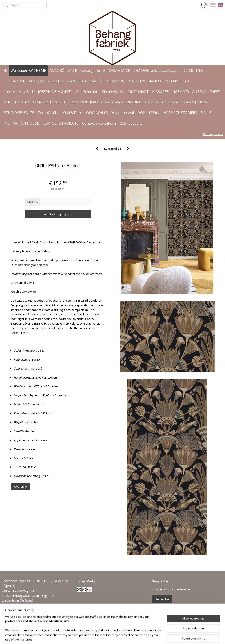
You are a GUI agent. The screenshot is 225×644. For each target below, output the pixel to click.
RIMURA (134, 102)
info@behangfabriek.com (31, 265)
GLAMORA (115, 81)
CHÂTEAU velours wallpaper (157, 71)
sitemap (96, 636)
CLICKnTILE (193, 71)
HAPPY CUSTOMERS (180, 113)
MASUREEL (161, 92)
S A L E (206, 113)
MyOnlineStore (161, 636)
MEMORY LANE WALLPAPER (197, 92)
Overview (20, 486)
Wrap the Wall (123, 113)
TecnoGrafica (48, 113)
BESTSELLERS (131, 123)
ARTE (73, 71)
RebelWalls (114, 102)
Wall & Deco (73, 113)
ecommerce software (122, 636)
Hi (5, 71)
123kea (154, 113)
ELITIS (58, 81)
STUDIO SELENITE (19, 113)
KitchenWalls (112, 92)
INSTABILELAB (177, 81)
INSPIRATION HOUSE (21, 123)
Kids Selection (87, 92)
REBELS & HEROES (87, 102)
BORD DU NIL (36, 350)
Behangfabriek (93, 71)
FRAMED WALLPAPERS (85, 81)
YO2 (142, 113)
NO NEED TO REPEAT (50, 102)
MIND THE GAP (16, 102)
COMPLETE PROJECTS (61, 123)
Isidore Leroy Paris (19, 92)
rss (105, 636)
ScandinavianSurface (161, 102)
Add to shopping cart (58, 214)
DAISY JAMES (38, 81)
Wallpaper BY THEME (28, 71)
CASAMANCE (119, 71)
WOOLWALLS (97, 113)
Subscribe (162, 599)
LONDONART (138, 92)
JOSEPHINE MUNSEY (55, 92)
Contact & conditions (99, 123)
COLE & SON (14, 81)
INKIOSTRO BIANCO (144, 81)
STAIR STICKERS (195, 102)
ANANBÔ (57, 71)
